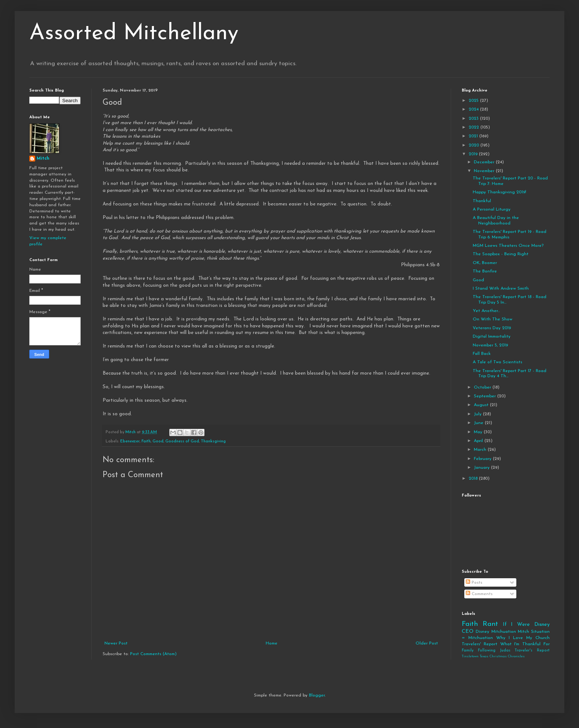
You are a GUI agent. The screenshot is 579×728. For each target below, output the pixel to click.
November (485, 171)
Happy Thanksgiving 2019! (499, 192)
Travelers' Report (480, 644)
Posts (474, 583)
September (486, 396)
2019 (474, 154)
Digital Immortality (492, 337)
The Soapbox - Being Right (501, 254)
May (479, 432)
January (482, 468)
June (479, 423)
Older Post (427, 643)
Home (272, 643)
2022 (475, 127)
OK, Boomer (485, 263)
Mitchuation (504, 632)
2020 (475, 145)
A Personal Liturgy (492, 209)
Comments (479, 594)
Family (468, 651)
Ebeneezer (130, 441)
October (483, 387)
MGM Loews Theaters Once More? (508, 246)
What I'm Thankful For (525, 644)
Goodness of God (182, 441)
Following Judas (494, 651)
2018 (474, 479)
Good (158, 441)
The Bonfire (485, 271)
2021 (474, 136)
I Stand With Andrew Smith (501, 289)
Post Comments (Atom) (153, 654)
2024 (474, 109)
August (482, 405)
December (485, 162)
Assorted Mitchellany (134, 34)
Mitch (43, 159)
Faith (146, 441)
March (481, 450)
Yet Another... (486, 311)
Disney (482, 632)
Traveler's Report (532, 651)
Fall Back (482, 354)
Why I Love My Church (523, 638)
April (479, 441)
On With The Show (493, 319)
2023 (474, 119)
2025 (474, 101)
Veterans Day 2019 (492, 328)
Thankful (482, 201)
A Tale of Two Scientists (497, 362)
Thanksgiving (213, 441)
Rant (490, 624)
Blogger (317, 695)
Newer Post (116, 643)
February (483, 459)
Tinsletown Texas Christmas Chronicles (493, 656)
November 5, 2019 (490, 345)
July (478, 414)
